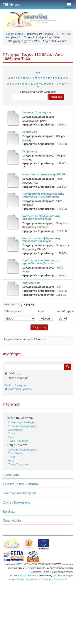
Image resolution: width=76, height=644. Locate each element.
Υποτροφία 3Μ (31, 283)
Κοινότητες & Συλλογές (21, 422)
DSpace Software (28, 575)
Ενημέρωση (30, 132)
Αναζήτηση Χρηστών (18, 389)
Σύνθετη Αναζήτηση (16, 385)
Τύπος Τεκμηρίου (18, 441)
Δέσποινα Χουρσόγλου (37, 112)
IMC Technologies (63, 575)
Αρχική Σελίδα (14, 34)
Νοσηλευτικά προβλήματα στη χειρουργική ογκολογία (41, 240)
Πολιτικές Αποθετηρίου (19, 493)
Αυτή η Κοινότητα (18, 378)
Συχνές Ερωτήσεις (16, 502)
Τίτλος (12, 433)
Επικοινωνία (12, 521)
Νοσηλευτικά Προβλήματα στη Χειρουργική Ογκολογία (41, 217)
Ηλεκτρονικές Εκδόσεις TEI (43, 34)
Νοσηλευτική (13, 37)
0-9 (38, 73)
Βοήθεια (9, 512)
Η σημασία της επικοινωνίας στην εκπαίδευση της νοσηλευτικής (43, 195)
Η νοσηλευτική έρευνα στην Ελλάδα (44, 174)
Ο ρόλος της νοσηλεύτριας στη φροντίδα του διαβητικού (41, 262)
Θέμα (11, 437)
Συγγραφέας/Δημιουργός (23, 426)
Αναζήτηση (15, 373)
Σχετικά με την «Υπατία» (21, 484)
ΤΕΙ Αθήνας (11, 5)
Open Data (11, 475)
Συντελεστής (15, 430)
